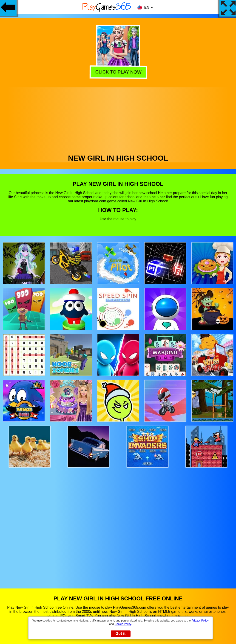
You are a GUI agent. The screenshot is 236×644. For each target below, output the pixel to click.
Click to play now (118, 71)
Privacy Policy (200, 621)
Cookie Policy (123, 624)
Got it (120, 634)
